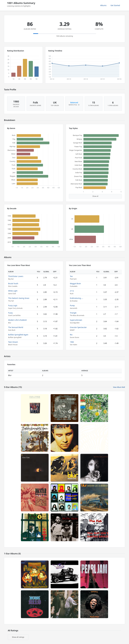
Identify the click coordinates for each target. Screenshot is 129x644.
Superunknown (76, 320)
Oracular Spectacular (78, 327)
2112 (72, 291)
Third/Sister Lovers (16, 276)
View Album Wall (119, 387)
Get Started (115, 5)
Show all (95, 196)
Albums (103, 5)
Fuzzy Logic (13, 305)
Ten (71, 276)
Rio (71, 335)
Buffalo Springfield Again (18, 335)
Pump (72, 305)
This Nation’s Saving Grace (19, 298)
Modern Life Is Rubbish (17, 320)
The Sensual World (16, 327)
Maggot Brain (75, 283)
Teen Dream (13, 342)
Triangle (73, 313)
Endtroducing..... (77, 298)
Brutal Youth (13, 283)
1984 (72, 342)
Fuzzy (10, 313)
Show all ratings (18, 637)
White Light (13, 291)
